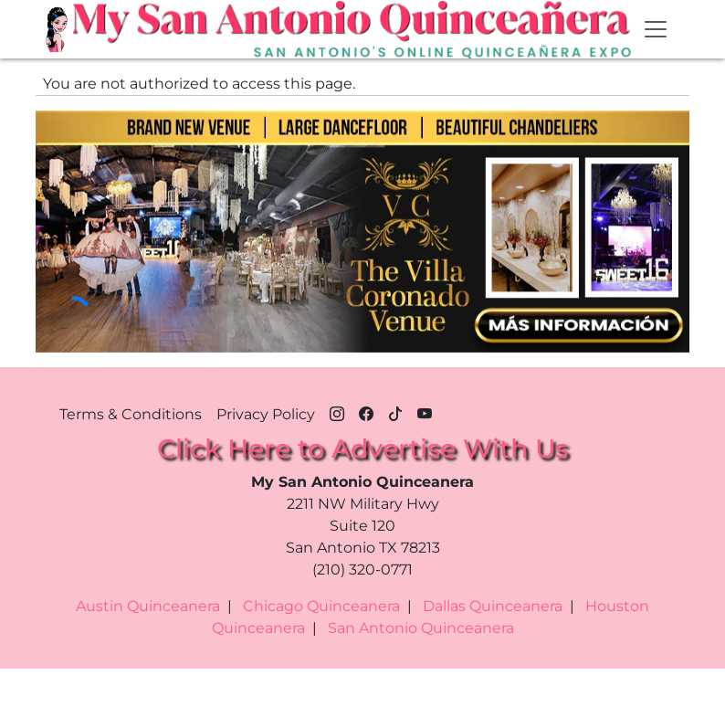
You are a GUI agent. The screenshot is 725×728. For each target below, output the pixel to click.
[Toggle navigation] (656, 29)
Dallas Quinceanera (493, 606)
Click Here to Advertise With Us (362, 448)
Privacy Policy (266, 414)
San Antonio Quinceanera (421, 628)
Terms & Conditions (131, 414)
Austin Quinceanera (148, 606)
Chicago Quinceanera (321, 606)
